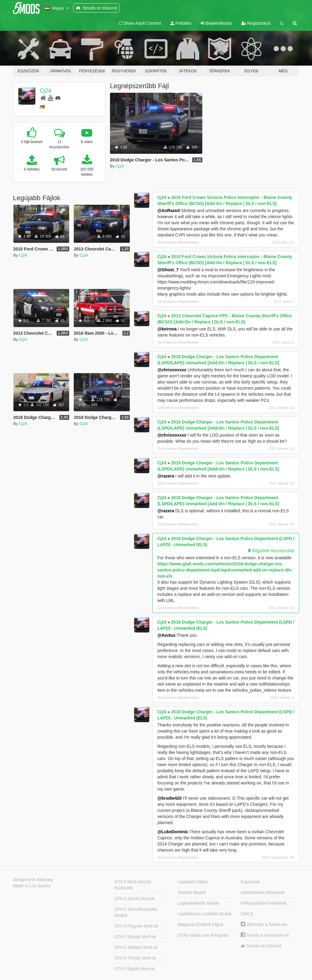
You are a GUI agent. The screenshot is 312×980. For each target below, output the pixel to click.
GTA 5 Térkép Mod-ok (135, 958)
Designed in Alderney (33, 880)
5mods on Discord (261, 946)
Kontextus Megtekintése (178, 242)
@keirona (167, 329)
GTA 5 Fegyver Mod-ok (136, 926)
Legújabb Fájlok (193, 882)
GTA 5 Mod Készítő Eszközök (133, 885)
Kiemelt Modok (192, 892)
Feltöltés (181, 23)
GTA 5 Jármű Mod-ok (135, 899)
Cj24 (46, 91)
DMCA (247, 914)
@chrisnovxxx (172, 370)
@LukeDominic (173, 832)
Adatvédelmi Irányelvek (263, 892)
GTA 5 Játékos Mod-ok (136, 947)
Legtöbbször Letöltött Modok (205, 914)
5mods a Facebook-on (265, 935)
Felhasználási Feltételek (264, 903)
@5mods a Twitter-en (264, 924)
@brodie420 (169, 798)
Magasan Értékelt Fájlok (200, 924)
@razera (166, 476)
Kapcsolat (250, 882)
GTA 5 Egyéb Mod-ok (135, 969)
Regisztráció (256, 23)
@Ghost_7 (168, 270)
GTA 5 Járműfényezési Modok (136, 912)
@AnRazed (168, 211)
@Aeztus (166, 635)
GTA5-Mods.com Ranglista (203, 935)
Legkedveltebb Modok (199, 903)
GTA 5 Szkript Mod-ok (135, 937)
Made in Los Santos (32, 886)
